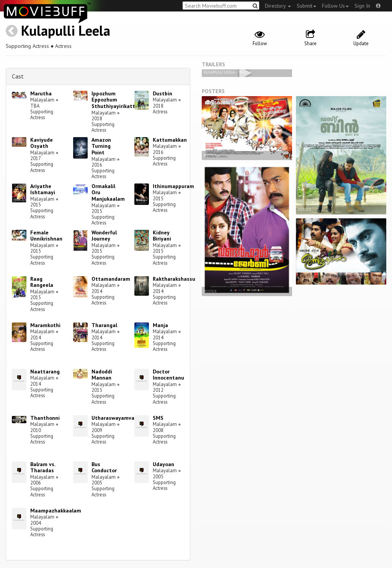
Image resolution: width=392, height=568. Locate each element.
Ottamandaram (111, 279)
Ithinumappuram (173, 186)
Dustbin (163, 93)
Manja (160, 325)
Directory (278, 6)
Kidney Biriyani (162, 236)
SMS (158, 418)
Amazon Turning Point (101, 146)
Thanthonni (45, 418)
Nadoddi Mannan (102, 375)
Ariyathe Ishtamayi (43, 189)
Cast (18, 76)
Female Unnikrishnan (46, 236)
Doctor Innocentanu (168, 375)
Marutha (41, 93)
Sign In (362, 6)
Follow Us (335, 6)
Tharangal (104, 325)
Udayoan (163, 464)
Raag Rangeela (42, 282)
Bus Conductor (104, 467)
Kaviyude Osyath (42, 143)
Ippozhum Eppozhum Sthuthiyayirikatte (115, 100)
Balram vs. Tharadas (43, 467)
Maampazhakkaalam (56, 511)
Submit (306, 6)
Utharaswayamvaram (118, 418)
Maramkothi (45, 325)
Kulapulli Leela (66, 30)
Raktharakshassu (174, 279)
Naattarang (45, 372)
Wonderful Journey (104, 236)
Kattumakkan (170, 140)
